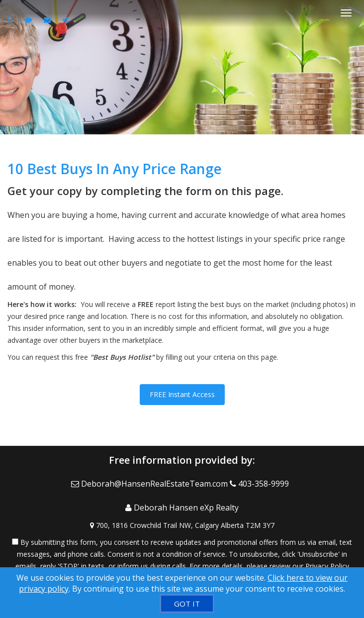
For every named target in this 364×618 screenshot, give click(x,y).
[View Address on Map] (182, 525)
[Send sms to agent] (30, 20)
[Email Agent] (150, 484)
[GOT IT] (187, 604)
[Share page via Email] (67, 20)
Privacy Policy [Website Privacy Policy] (327, 566)
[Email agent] (48, 20)
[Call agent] (11, 20)
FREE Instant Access (182, 394)
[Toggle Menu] (346, 13)
